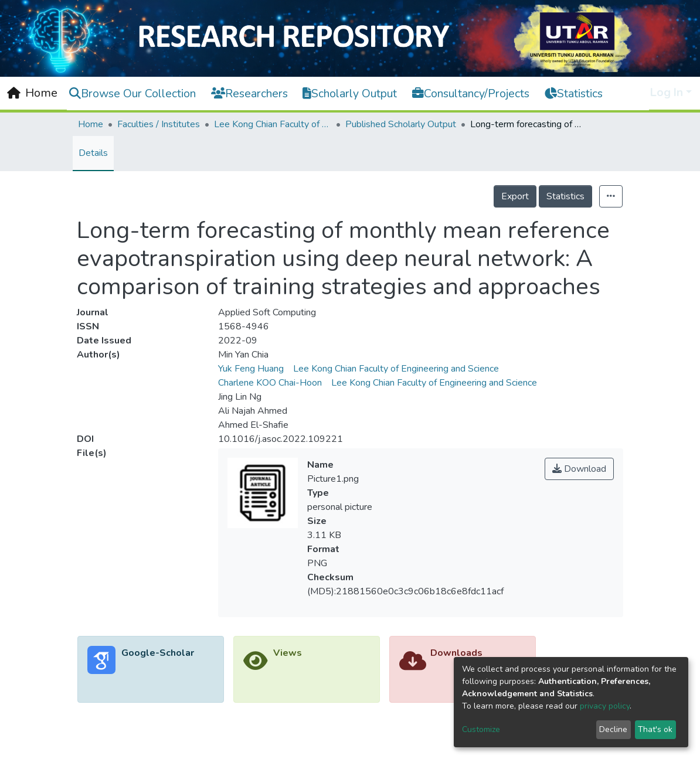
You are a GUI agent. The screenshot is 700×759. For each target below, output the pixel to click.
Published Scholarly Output (401, 124)
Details (93, 153)
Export (515, 196)
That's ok (655, 729)
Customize (481, 729)
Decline (613, 729)
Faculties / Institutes (159, 124)
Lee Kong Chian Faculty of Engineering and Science (273, 124)
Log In (667, 92)
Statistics (565, 196)
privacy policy (605, 706)
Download (579, 469)
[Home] (32, 93)
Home (91, 124)
